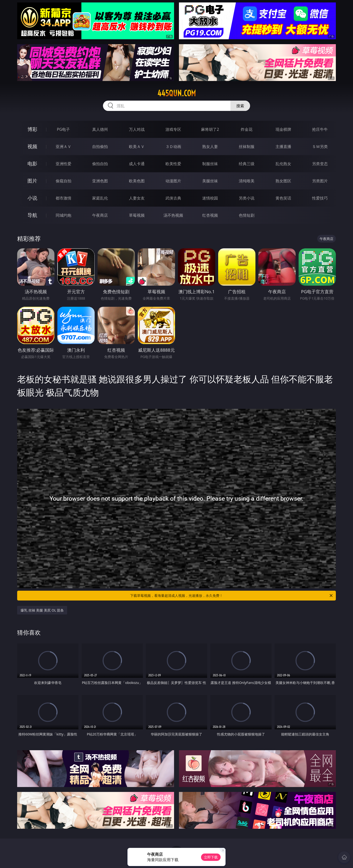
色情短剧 (247, 215)
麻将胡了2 (210, 129)
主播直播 (283, 147)
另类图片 (320, 181)
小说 (32, 198)
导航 (32, 215)
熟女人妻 (210, 147)
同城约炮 (63, 215)
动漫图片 (173, 181)
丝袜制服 (247, 147)
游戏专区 (173, 129)
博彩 (32, 129)
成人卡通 (137, 164)
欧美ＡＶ (137, 147)
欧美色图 (137, 181)
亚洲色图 (100, 181)
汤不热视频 (173, 215)
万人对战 (137, 129)
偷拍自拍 (100, 164)
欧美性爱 (173, 164)
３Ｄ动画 (173, 147)
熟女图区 (283, 181)
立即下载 (211, 857)
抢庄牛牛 (320, 129)
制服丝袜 (210, 164)
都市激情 (63, 198)
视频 (32, 146)
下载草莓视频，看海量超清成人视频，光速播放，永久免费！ (232, 596)
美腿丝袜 (210, 181)
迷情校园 (210, 198)
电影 (32, 164)
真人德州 (100, 129)
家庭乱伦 (100, 198)
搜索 (240, 106)
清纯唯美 (247, 181)
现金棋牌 (283, 129)
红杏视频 (210, 215)
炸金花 (247, 129)
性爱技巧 (320, 198)
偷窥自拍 (63, 181)
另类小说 (247, 198)
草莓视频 (137, 215)
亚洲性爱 (63, 164)
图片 (32, 181)
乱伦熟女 (283, 164)
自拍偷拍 (100, 147)
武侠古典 (173, 198)
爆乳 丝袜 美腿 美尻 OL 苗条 (42, 610)
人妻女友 (137, 198)
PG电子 (63, 129)
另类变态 (320, 164)
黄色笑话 (283, 198)
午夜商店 (100, 215)
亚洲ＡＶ (63, 147)
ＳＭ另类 (320, 147)
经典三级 (247, 164)
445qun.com (177, 93)
